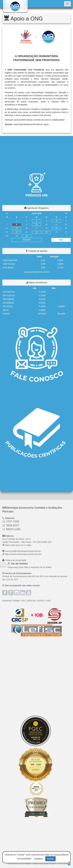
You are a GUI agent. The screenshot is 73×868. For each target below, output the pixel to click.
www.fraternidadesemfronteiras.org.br (31, 124)
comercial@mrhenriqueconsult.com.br (23, 551)
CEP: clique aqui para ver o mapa (27, 542)
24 (36, 232)
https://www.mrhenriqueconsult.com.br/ (23, 554)
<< (7, 213)
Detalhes (38, 859)
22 (17, 232)
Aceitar (50, 859)
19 (56, 228)
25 (46, 232)
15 (17, 228)
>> (66, 213)
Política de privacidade (16, 560)
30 (26, 236)
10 (36, 225)
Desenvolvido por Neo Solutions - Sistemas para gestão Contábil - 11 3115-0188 (39, 864)
